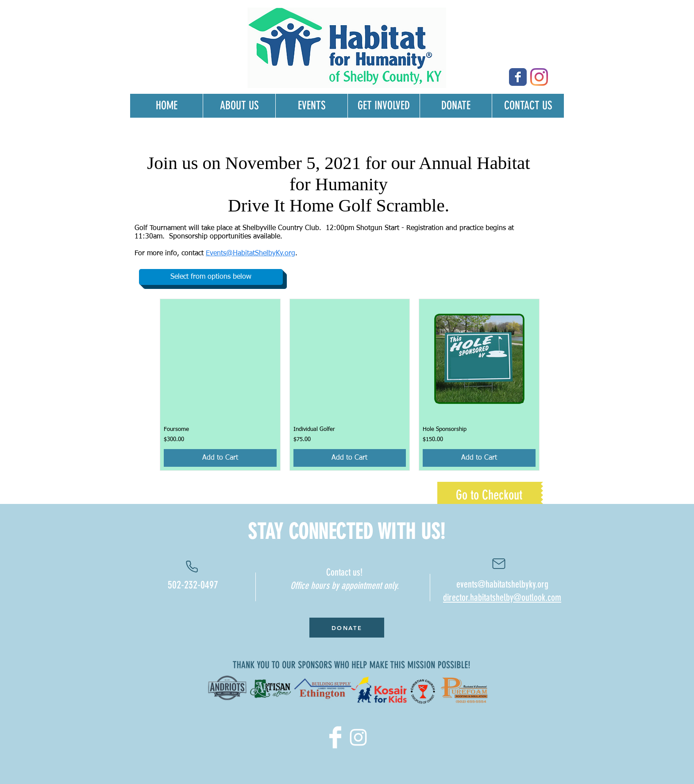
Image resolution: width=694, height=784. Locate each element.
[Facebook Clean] (335, 737)
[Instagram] (539, 77)
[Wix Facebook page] (518, 77)
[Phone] (192, 566)
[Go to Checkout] (489, 495)
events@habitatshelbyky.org (502, 584)
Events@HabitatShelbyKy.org (251, 254)
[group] (350, 385)
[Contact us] (499, 564)
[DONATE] (347, 628)
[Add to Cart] (220, 458)
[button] (211, 277)
